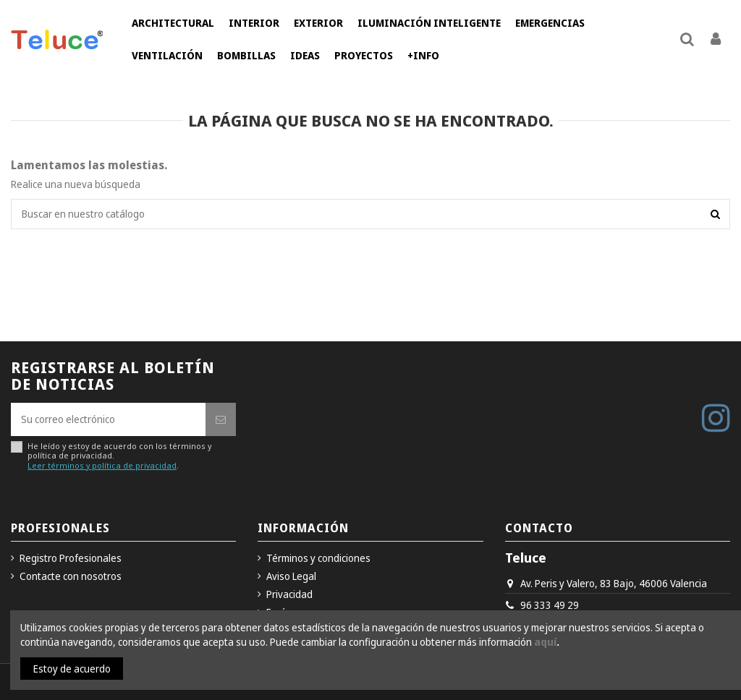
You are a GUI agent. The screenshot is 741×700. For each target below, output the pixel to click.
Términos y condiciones (318, 558)
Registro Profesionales (71, 558)
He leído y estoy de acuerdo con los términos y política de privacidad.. (119, 456)
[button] (173, 24)
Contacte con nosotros (71, 576)
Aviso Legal (291, 576)
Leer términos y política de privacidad (102, 465)
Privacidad (289, 594)
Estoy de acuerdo (72, 669)
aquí (545, 642)
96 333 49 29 (550, 605)
